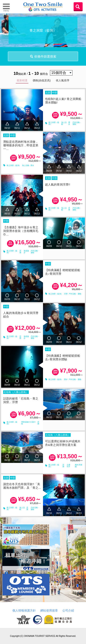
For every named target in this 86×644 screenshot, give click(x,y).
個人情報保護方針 (24, 611)
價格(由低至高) (42, 80)
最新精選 (22, 80)
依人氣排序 (63, 80)
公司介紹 (68, 611)
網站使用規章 (49, 611)
